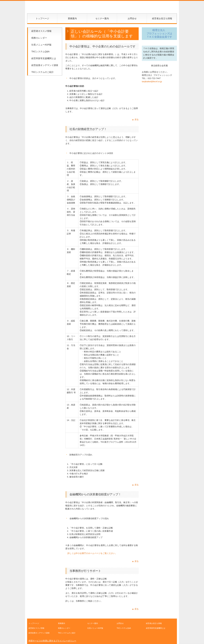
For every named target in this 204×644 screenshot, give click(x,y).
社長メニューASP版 (41, 45)
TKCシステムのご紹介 (43, 72)
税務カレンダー (39, 38)
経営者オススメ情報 (41, 31)
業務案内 (72, 18)
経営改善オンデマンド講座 (45, 65)
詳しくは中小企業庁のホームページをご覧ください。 (92, 553)
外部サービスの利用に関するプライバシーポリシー (52, 641)
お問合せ (132, 18)
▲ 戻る (135, 119)
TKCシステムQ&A (40, 52)
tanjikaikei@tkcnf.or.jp (152, 81)
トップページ (42, 18)
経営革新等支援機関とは (44, 58)
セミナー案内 (102, 18)
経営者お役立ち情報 (162, 18)
